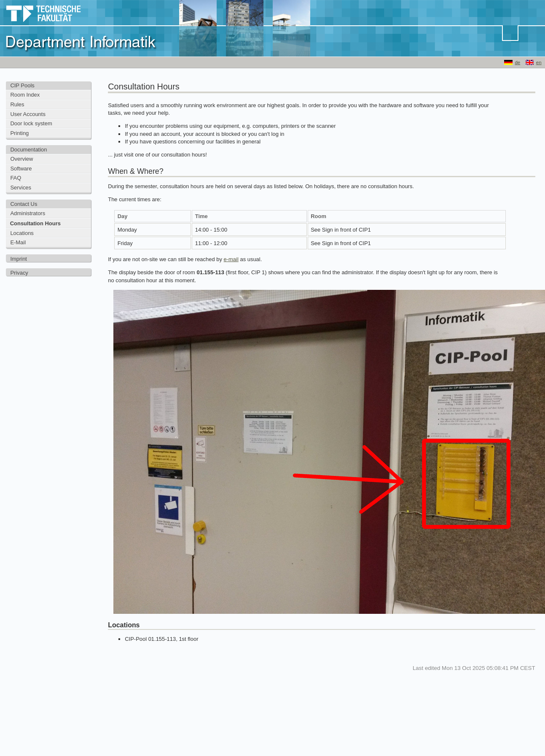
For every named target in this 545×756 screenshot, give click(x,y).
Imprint (19, 259)
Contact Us (24, 204)
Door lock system (31, 123)
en (539, 62)
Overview (21, 159)
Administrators (28, 213)
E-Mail (18, 242)
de (517, 62)
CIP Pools (22, 85)
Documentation (28, 150)
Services (21, 188)
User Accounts (28, 114)
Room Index (25, 95)
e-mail (231, 259)
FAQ (16, 178)
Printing (19, 133)
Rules (17, 104)
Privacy (19, 273)
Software (21, 169)
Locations (22, 233)
